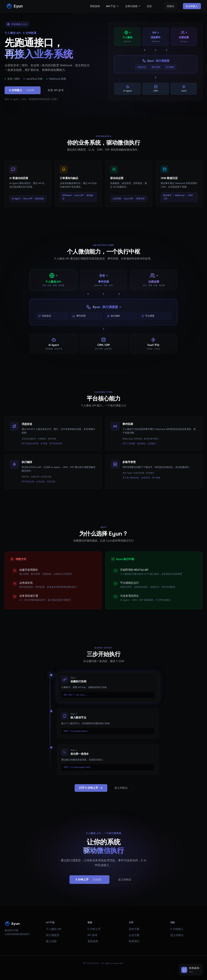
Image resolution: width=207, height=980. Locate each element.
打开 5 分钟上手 (91, 788)
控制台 (171, 6)
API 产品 (112, 6)
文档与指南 (133, 6)
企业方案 (134, 935)
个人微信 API (54, 929)
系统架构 (95, 6)
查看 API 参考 (56, 90)
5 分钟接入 (192, 6)
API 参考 (92, 935)
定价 (149, 6)
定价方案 (134, 929)
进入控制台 (121, 788)
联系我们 (134, 941)
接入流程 (51, 941)
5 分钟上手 (89, 880)
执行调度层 (53, 935)
